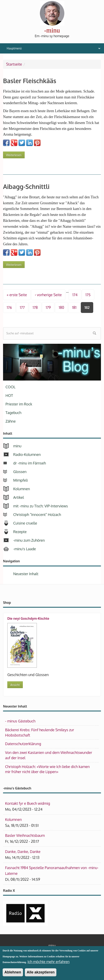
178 (35, 307)
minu (17, 446)
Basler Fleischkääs (30, 81)
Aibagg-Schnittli (26, 186)
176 (9, 307)
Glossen (20, 472)
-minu (52, 30)
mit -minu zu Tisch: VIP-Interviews (41, 506)
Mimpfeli (21, 480)
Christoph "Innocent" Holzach (37, 515)
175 (88, 295)
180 (61, 307)
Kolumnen (22, 489)
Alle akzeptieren (41, 974)
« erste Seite (17, 295)
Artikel (19, 497)
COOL (10, 387)
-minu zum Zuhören (29, 540)
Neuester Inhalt (26, 574)
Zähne (11, 421)
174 (75, 295)
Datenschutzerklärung (23, 744)
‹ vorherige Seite (48, 295)
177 (22, 307)
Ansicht (15, 685)
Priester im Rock (19, 404)
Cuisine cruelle (25, 523)
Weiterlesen (15, 154)
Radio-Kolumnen (27, 454)
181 (74, 307)
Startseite (14, 64)
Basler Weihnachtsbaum (25, 835)
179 (48, 307)
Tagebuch (13, 413)
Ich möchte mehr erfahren (48, 964)
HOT (9, 395)
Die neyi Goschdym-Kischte (28, 618)
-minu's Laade (25, 549)
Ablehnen (13, 974)
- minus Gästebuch (20, 721)
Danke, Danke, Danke (23, 852)
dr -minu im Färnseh (30, 463)
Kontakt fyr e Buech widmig (28, 803)
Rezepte (20, 532)
